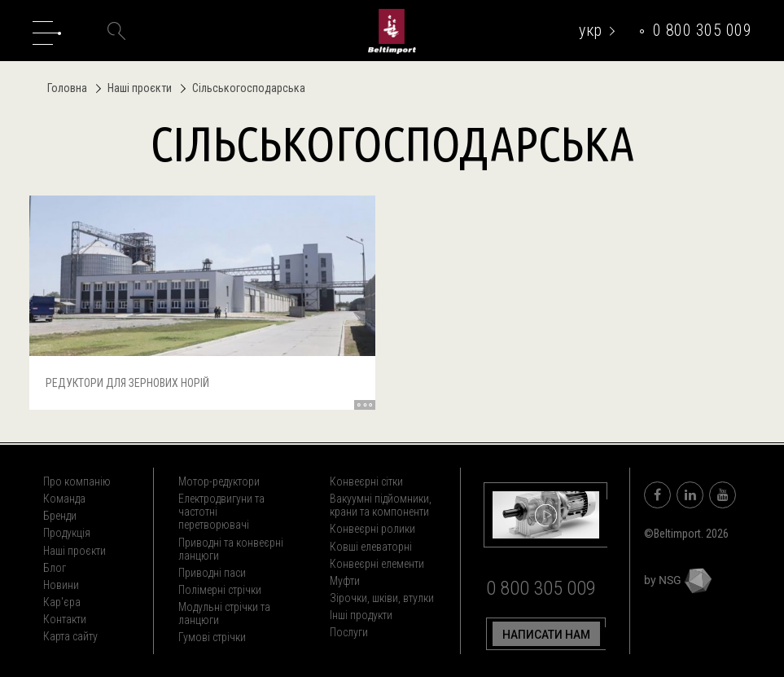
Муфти (345, 581)
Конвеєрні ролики (372, 529)
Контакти (65, 619)
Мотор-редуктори (219, 481)
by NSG (678, 580)
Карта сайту (70, 636)
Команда (64, 499)
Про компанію (77, 481)
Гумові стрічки (212, 637)
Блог (55, 568)
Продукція (67, 533)
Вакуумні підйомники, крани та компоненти (381, 505)
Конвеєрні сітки (366, 481)
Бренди (60, 516)
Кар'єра (62, 602)
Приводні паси (212, 573)
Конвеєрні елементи (377, 564)
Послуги (349, 632)
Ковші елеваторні (371, 547)
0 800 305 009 (703, 30)
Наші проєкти (135, 88)
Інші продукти (361, 615)
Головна (67, 88)
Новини (61, 585)
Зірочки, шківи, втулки (382, 598)
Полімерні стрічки (220, 590)
